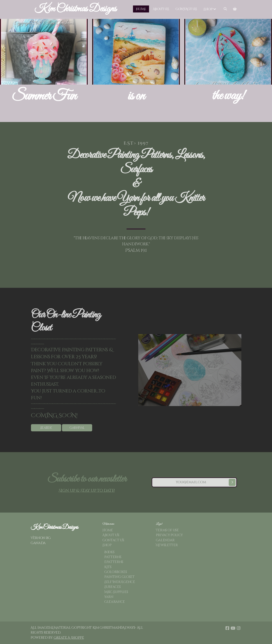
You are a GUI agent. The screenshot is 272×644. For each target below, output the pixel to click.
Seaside (48, 428)
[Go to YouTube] (233, 628)
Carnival (78, 428)
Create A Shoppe (69, 638)
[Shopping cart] (235, 9)
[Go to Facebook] (227, 628)
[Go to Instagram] (239, 628)
